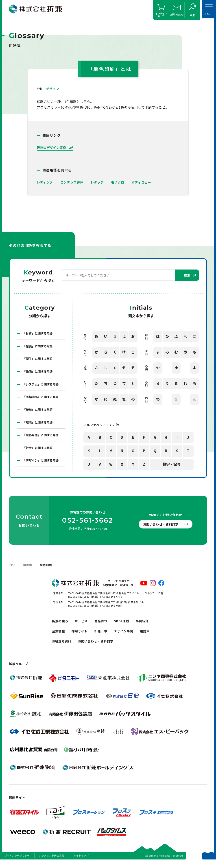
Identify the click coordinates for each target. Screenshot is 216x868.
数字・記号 (172, 465)
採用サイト (81, 636)
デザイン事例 (127, 636)
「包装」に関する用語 (39, 347)
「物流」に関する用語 (39, 373)
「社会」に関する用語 (39, 451)
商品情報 (103, 625)
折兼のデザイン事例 (52, 147)
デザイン (53, 89)
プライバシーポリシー (17, 862)
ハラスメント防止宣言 (52, 862)
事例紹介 (147, 625)
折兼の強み (61, 625)
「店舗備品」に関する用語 (42, 399)
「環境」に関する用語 (39, 425)
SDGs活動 (125, 625)
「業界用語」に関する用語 (42, 438)
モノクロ (118, 182)
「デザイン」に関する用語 (42, 464)
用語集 (28, 568)
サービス (83, 625)
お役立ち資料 (62, 647)
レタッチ (97, 182)
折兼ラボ (103, 636)
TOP (12, 568)
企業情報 (59, 636)
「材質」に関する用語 (39, 334)
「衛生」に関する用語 (39, 360)
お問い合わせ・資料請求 (163, 528)
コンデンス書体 (72, 182)
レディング (45, 182)
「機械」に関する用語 (39, 412)
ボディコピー (141, 182)
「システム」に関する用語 (42, 386)
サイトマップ (81, 862)
